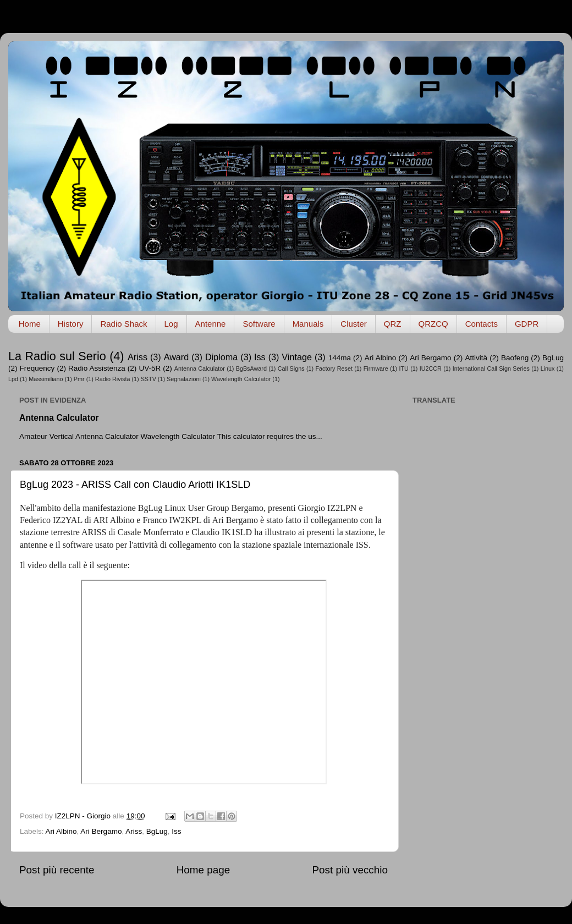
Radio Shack (123, 324)
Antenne (211, 324)
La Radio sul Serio (57, 356)
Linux (548, 369)
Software (259, 324)
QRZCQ (433, 324)
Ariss (137, 357)
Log (171, 324)
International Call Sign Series (491, 369)
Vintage (297, 357)
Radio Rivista (113, 379)
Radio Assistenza (97, 368)
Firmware (376, 369)
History (71, 324)
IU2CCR (431, 369)
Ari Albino (380, 358)
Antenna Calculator (200, 369)
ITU (404, 369)
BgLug (553, 358)
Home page (204, 870)
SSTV (148, 379)
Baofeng (515, 358)
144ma (340, 358)
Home (30, 324)
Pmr (79, 379)
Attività (476, 358)
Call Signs (291, 369)
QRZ (393, 324)
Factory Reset (334, 369)
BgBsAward (251, 369)
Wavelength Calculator (241, 379)
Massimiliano (46, 379)
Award (177, 357)
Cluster (354, 324)
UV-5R (150, 368)
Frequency (37, 368)
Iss (260, 357)
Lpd (13, 379)
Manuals (308, 324)
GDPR (527, 324)
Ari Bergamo (430, 358)
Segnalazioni (184, 379)
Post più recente (57, 870)
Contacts (482, 324)
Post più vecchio (350, 870)
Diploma (221, 357)
